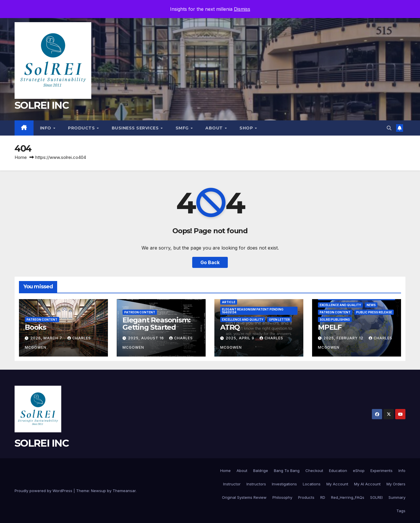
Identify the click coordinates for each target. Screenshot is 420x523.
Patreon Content (42, 320)
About (215, 128)
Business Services (136, 128)
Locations (312, 484)
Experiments (381, 471)
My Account (337, 484)
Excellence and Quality (243, 320)
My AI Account (367, 484)
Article (229, 302)
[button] (389, 128)
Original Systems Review (244, 497)
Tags (401, 511)
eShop (359, 471)
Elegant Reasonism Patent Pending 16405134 (253, 311)
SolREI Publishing (335, 320)
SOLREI (376, 497)
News (371, 305)
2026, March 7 (47, 338)
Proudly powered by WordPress (44, 491)
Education (338, 471)
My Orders (396, 484)
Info (46, 128)
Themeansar (124, 491)
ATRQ (230, 327)
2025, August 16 (147, 338)
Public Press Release (374, 312)
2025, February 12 (344, 338)
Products (82, 128)
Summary (397, 497)
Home (21, 157)
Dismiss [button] (242, 9)
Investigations (284, 484)
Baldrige (261, 471)
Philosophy (282, 497)
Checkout (314, 471)
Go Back (210, 262)
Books (35, 327)
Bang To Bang (287, 471)
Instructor (232, 484)
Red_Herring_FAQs (348, 497)
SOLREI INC (42, 105)
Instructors (256, 484)
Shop (247, 128)
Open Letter (279, 320)
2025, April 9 (241, 338)
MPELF (330, 327)
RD (323, 497)
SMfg (183, 128)
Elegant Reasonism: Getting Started (156, 324)
